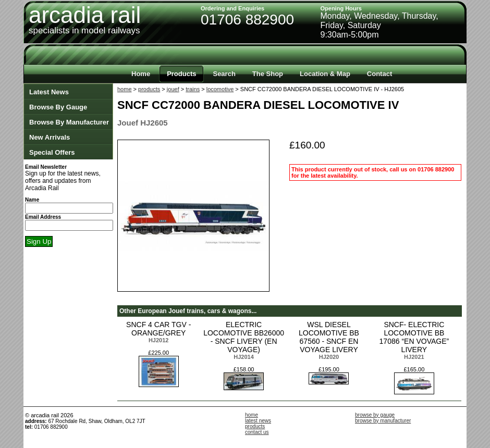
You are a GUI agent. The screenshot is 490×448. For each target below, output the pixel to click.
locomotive (220, 89)
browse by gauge (375, 415)
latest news (258, 421)
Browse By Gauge (58, 107)
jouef (173, 89)
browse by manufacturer (383, 421)
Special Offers (52, 152)
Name (32, 200)
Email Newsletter (46, 167)
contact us (257, 432)
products (149, 89)
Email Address (43, 217)
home (125, 89)
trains (193, 89)
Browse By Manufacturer (69, 122)
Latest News (49, 92)
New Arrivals (50, 137)
